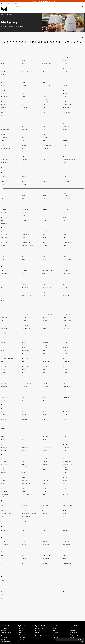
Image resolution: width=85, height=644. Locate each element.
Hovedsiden (3, 14)
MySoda (3, 375)
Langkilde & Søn (67, 315)
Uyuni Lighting (4, 533)
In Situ (2, 259)
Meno (23, 353)
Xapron (23, 572)
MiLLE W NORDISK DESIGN (7, 359)
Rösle (65, 450)
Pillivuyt (44, 411)
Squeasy (45, 483)
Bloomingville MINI (68, 99)
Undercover (25, 530)
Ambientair (66, 60)
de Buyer (24, 157)
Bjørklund (66, 93)
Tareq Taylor (45, 505)
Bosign (44, 104)
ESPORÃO (24, 182)
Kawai (2, 287)
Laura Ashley (4, 317)
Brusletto (3, 113)
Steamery (66, 486)
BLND (65, 96)
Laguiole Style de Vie (47, 315)
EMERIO (3, 179)
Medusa (44, 350)
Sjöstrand (66, 472)
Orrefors (3, 400)
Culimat (65, 146)
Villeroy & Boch (67, 544)
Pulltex (44, 420)
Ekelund (65, 176)
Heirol (23, 237)
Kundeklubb (75, 10)
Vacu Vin (3, 541)
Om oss (71, 629)
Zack (2, 589)
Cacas (23, 124)
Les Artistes (4, 323)
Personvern (72, 638)
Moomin (44, 364)
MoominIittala (46, 367)
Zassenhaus (45, 589)
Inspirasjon (21, 629)
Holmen (3, 245)
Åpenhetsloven (73, 639)
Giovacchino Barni (5, 218)
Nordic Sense (25, 386)
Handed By (66, 232)
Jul (19, 641)
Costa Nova (4, 140)
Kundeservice (82, 4)
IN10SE (24, 259)
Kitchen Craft (66, 290)
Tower (44, 519)
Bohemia (24, 102)
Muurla (65, 372)
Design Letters (4, 162)
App (71, 634)
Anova (44, 66)
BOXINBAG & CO (67, 104)
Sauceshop (45, 464)
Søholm (3, 497)
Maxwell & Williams (26, 350)
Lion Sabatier (66, 323)
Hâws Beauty (4, 237)
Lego (64, 317)
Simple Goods (25, 472)
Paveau (65, 409)
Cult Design (45, 148)
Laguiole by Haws (26, 315)
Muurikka (45, 372)
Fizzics (2, 198)
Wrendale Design (67, 564)
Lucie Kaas (45, 328)
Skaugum (3, 475)
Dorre (44, 162)
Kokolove (24, 298)
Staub (44, 486)
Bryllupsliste (21, 634)
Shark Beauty (67, 470)
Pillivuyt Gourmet (67, 411)
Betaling (3, 639)
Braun (44, 107)
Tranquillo (3, 522)
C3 (2, 124)
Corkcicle (45, 137)
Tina (64, 516)
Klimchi (3, 295)
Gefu (44, 212)
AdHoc (2, 58)
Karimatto (45, 284)
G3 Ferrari (3, 210)
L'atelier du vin (4, 312)
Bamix (65, 83)
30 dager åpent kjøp (5, 4)
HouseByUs (4, 248)
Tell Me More (4, 511)
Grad (64, 218)
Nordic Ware (45, 386)
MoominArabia (67, 364)
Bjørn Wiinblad (4, 96)
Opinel (44, 397)
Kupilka (3, 301)
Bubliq (44, 113)
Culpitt (23, 148)
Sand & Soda (4, 464)
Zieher (2, 592)
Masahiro (24, 348)
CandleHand (66, 124)
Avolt (44, 71)
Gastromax (4, 212)
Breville (3, 110)
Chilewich (66, 129)
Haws (65, 234)
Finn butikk (75, 4)
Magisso (3, 342)
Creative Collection (26, 143)
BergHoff (45, 91)
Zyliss (2, 594)
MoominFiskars (5, 367)
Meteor (23, 356)
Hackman (24, 232)
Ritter (65, 439)
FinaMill (3, 196)
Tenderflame (45, 511)
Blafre (23, 96)
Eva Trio (24, 184)
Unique (44, 530)
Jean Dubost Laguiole (48, 270)
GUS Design (4, 223)
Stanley (65, 483)
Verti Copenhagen (5, 544)
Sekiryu (3, 470)
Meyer (44, 356)
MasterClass (66, 348)
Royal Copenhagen (47, 445)
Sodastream (45, 478)
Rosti (23, 445)
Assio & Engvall (25, 71)
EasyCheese (4, 176)
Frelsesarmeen (5, 201)
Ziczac (65, 589)
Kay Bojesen (25, 287)
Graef (2, 220)
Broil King (45, 110)
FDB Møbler (25, 193)
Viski (23, 547)
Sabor (23, 459)
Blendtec (45, 96)
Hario (44, 234)
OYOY (44, 400)
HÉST (65, 237)
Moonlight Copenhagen (69, 367)
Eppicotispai (66, 179)
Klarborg (45, 293)
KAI (2, 284)
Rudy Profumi (25, 447)
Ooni (23, 397)
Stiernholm (45, 489)
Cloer (44, 132)
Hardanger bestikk (26, 234)
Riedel (23, 439)
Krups (65, 298)
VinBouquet (4, 547)
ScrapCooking (25, 467)
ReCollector (45, 437)
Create (3, 143)
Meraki (65, 353)
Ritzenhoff (3, 442)
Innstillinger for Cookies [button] (75, 636)
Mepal (44, 353)
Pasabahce (24, 409)
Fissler (44, 196)
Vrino (44, 547)
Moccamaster (46, 361)
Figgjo (65, 193)
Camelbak (45, 124)
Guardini (65, 220)
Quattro (3, 428)
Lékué (2, 320)
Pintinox (24, 414)
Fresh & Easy (25, 201)
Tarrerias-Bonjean (68, 505)
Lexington (24, 323)
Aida (44, 58)
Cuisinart (3, 146)
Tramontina (66, 519)
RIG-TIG (44, 439)
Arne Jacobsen (46, 69)
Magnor (24, 342)
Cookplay (65, 135)
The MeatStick (67, 511)
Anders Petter (67, 63)
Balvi (44, 83)
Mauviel (3, 350)
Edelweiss (24, 176)
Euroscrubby (66, 182)
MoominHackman (26, 367)
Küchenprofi (25, 301)
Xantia (2, 572)
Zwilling (65, 592)
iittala (44, 256)
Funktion (65, 201)
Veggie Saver (66, 541)
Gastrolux (66, 210)
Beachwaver (25, 88)
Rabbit (2, 437)
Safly (64, 459)
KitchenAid (4, 293)
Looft (65, 326)
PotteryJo (45, 417)
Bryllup (70, 10)
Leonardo (45, 320)
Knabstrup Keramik (26, 295)
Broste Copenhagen (68, 110)
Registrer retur (5, 636)
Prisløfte (37, 630)
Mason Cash (45, 348)
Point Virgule (4, 417)
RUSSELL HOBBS (47, 447)
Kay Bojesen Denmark (48, 287)
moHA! (3, 364)
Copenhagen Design (6, 137)
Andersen (3, 66)
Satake (23, 464)
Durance (24, 168)
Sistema (44, 472)
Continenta (45, 135)
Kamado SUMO (25, 284)
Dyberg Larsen (67, 168)
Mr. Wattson (4, 372)
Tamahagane (25, 505)
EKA (43, 176)
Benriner (24, 91)
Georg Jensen (25, 215)
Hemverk (45, 237)
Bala (2, 83)
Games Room (25, 210)
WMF (2, 564)
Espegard (3, 182)
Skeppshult (24, 475)
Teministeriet (25, 511)
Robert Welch (46, 442)
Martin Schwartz (67, 345)
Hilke (44, 240)
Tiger (44, 516)
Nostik (2, 389)
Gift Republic (66, 215)
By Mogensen (67, 113)
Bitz (43, 93)
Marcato (65, 342)
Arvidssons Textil (67, 69)
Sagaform (3, 461)
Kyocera (44, 301)
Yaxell (2, 581)
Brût (23, 113)
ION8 (23, 262)
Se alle (82, 37)
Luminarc (3, 331)
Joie (23, 273)
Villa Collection (46, 544)
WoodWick (45, 564)
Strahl (65, 489)
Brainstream (25, 107)
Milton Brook (25, 359)
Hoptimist (45, 245)
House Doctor (67, 245)
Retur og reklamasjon (6, 634)
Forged (44, 198)
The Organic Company (6, 513)
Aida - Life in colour (68, 58)
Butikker (49, 12)
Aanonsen (66, 71)
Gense (65, 212)
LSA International (26, 328)
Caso (23, 126)
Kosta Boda (45, 298)
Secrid (44, 467)
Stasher (24, 486)
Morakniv (3, 370)
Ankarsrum (24, 66)
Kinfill (44, 290)
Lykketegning (46, 331)
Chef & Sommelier (5, 129)
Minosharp (66, 359)
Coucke (23, 140)
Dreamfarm (4, 165)
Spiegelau (66, 480)
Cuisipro (24, 146)
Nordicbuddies (67, 386)
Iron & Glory (45, 262)
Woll (23, 564)
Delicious (65, 157)
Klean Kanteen (67, 293)
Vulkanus (65, 547)
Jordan (44, 273)
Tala (2, 505)
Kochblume (66, 295)
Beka (65, 88)
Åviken (3, 603)
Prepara (65, 417)
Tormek (23, 519)
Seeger (65, 467)
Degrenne (45, 157)
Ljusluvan (3, 326)
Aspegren (3, 71)
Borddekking (55, 632)
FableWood (4, 193)
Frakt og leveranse (5, 638)
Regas (65, 437)
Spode (2, 483)
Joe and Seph (4, 273)
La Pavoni (24, 312)
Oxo (23, 400)
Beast (44, 88)
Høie (44, 248)
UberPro (3, 530)
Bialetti (3, 93)
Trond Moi (24, 522)
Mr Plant (65, 370)
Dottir (65, 162)
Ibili (23, 256)
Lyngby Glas (4, 334)
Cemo (44, 126)
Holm (44, 243)
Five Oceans (66, 196)
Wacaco (3, 555)
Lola (43, 326)
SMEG (23, 478)
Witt (43, 561)
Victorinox (24, 544)
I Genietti (3, 256)
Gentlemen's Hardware (6, 215)
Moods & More (25, 364)
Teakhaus (45, 508)
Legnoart (45, 317)
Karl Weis (66, 284)
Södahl (44, 494)
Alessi (23, 60)
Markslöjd (45, 345)
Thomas (65, 513)
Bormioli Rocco (5, 104)
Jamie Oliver (25, 270)
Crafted (65, 140)
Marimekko (4, 345)
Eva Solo (3, 184)
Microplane (66, 356)
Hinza (65, 240)
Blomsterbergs (4, 99)
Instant (3, 262)
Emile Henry (25, 179)
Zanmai (24, 589)
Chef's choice (25, 129)
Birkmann (24, 93)
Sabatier (3, 459)
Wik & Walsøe (46, 558)
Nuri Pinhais (25, 389)
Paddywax (3, 409)
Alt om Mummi (22, 638)
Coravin (24, 137)
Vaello (23, 541)
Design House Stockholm (69, 159)
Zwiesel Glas (46, 592)
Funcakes (45, 201)
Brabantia (3, 107)
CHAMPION (66, 126)
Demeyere (24, 159)
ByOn (2, 115)
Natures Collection (26, 383)
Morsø (44, 370)
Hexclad (24, 240)
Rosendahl (3, 445)
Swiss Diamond (25, 494)
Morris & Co (25, 370)
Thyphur (3, 516)
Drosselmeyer (46, 165)
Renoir (2, 439)
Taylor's (24, 508)
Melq (64, 350)
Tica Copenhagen (26, 516)
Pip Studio (45, 414)
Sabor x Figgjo (46, 459)
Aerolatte (24, 58)
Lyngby (65, 331)
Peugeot (3, 411)
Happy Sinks (4, 234)
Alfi (43, 60)
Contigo (24, 135)
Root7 (65, 442)
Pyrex (65, 420)
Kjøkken (54, 629)
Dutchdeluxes (46, 168)
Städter (24, 491)
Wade (23, 555)
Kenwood (3, 290)
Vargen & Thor (46, 541)
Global (44, 218)
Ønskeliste (21, 636)
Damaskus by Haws (6, 157)
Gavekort (24, 212)
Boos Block (45, 102)
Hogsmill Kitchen (26, 243)
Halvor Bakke (46, 232)
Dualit (65, 165)
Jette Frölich (66, 270)
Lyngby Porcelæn (26, 334)
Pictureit (24, 411)
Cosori (65, 137)
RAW (23, 437)
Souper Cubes (25, 480)
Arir (23, 69)
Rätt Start (3, 450)
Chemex (44, 129)
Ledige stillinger (74, 632)
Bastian (65, 85)
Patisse (44, 409)
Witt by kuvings (67, 561)
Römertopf (24, 450)
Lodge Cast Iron (25, 326)
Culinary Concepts (5, 148)
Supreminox (66, 491)
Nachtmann (4, 383)
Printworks (24, 420)
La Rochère (45, 312)
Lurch (23, 331)
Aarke (2, 74)
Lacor (65, 312)
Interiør (54, 634)
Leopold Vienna (67, 320)
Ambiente (3, 63)
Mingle (44, 359)
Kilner (23, 290)
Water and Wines (47, 555)
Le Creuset (24, 317)
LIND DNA (45, 323)
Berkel (65, 91)
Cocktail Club (66, 132)
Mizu (23, 361)
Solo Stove (4, 480)
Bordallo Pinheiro (67, 102)
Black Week (21, 639)
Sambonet (45, 461)
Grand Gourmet (25, 220)
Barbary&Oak (4, 85)
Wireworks (24, 561)
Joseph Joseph (67, 273)
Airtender (3, 60)
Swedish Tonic (4, 494)
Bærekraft (72, 630)
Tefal (64, 508)
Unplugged (66, 530)
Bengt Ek (3, 91)
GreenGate (45, 220)
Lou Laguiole (4, 328)
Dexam (23, 162)
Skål (64, 475)
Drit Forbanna (25, 165)
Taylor (2, 508)
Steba (2, 489)
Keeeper (65, 287)
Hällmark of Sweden (26, 248)
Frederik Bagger (67, 198)
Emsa (44, 179)
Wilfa (64, 558)
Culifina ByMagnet (47, 146)
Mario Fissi (24, 345)
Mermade (3, 356)
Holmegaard (66, 243)
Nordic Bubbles (5, 386)
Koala (44, 295)
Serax (23, 470)
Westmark (24, 558)
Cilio (2, 132)
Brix (23, 110)
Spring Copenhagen (26, 483)
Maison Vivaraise (47, 342)
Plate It (65, 414)
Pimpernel (3, 414)
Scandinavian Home (68, 464)
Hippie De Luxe (4, 243)
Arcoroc (3, 69)
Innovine (45, 259)
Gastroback (45, 210)
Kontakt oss (4, 629)
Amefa (23, 63)
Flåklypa (24, 198)
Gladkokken (25, 218)
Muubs (23, 372)
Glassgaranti (38, 632)
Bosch (23, 104)
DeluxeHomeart (5, 159)
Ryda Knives (66, 447)
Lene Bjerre (25, 320)
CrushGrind (66, 143)
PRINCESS (3, 420)
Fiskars (23, 196)
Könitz (2, 304)
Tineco (3, 519)
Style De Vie (4, 491)
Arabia (65, 66)
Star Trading (4, 486)
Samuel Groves (67, 461)
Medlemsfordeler (39, 629)
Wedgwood (66, 555)
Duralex (3, 168)
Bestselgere (50, 10)
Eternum (45, 182)
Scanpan (3, 467)
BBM (2, 88)
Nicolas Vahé (46, 383)
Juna (2, 276)
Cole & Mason (4, 135)
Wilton (2, 561)
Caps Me (3, 126)
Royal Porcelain (5, 447)
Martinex (3, 348)
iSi (64, 262)
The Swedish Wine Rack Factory (29, 513)
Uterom (54, 636)
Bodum (3, 102)
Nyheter (81, 10)
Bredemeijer (66, 107)
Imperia (65, 256)
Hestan (3, 240)
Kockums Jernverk (5, 298)
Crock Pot (45, 143)
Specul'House (46, 480)
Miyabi (3, 361)
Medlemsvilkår (39, 636)
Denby (44, 159)
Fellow (44, 193)
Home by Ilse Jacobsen (27, 245)
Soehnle (65, 478)
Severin (44, 470)
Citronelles (24, 132)
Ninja (65, 383)
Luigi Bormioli (67, 328)
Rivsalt (23, 442)
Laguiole (3, 315)
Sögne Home (66, 494)
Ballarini (24, 83)
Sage (23, 461)
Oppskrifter (21, 630)
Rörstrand (45, 450)
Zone (23, 592)
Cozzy (44, 140)
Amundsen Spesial (47, 63)
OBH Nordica (4, 397)
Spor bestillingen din (6, 641)
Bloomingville (46, 99)
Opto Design (66, 397)
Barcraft (24, 85)
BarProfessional (46, 85)
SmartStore (4, 478)
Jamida (3, 270)
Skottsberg (45, 475)
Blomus (24, 99)
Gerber (44, 215)
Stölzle (44, 491)
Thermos (45, 513)
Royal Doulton (67, 445)
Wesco (2, 558)
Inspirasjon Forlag (68, 259)
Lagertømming (64, 10)
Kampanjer (57, 10)
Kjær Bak (24, 293)
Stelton (23, 489)
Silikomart (3, 472)
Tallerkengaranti (39, 634)
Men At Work (4, 353)
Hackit (2, 232)
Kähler (65, 301)
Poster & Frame (25, 417)
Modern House (67, 361)
